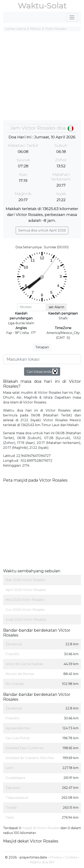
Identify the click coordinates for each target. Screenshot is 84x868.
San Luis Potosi (18, 738)
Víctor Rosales (56, 29)
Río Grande (15, 684)
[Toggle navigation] (72, 17)
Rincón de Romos (20, 674)
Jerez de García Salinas (24, 664)
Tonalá (11, 808)
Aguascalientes (18, 728)
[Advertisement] (42, 76)
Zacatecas (14, 644)
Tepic (10, 817)
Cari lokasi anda (42, 371)
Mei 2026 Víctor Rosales (25, 600)
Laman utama (15, 29)
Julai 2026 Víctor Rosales (26, 620)
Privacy (56, 857)
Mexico (35, 29)
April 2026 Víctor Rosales (26, 590)
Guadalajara (15, 778)
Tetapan (42, 347)
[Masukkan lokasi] (42, 359)
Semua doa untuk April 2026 (42, 230)
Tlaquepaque (17, 798)
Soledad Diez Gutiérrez (25, 748)
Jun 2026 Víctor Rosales (25, 610)
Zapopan (13, 788)
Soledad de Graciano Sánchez (30, 758)
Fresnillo (12, 654)
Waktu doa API (42, 862)
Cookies (71, 857)
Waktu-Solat (42, 6)
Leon (10, 768)
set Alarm (56, 307)
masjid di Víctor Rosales (41, 828)
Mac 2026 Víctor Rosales (25, 580)
